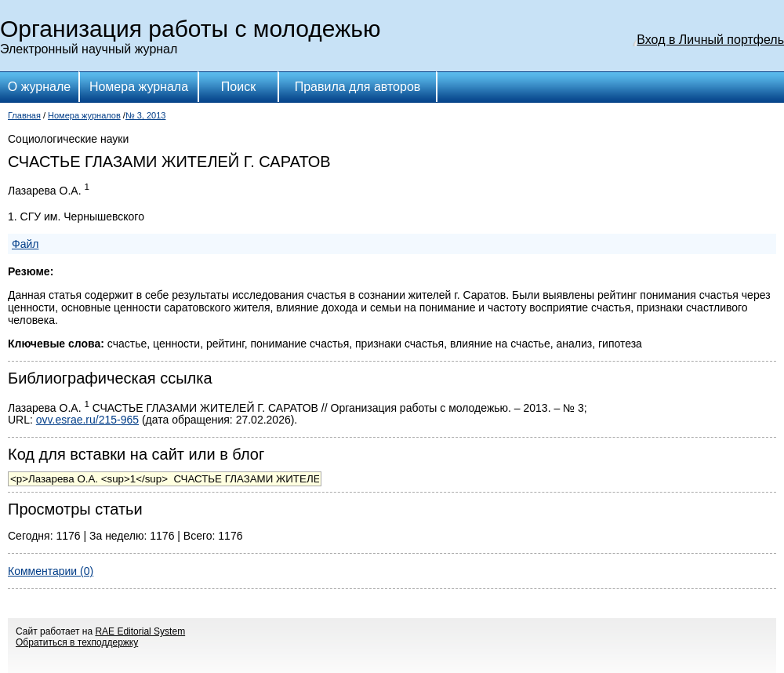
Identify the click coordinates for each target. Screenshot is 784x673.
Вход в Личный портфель (710, 40)
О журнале (39, 87)
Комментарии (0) (51, 571)
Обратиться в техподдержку (77, 642)
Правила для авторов (358, 87)
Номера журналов (84, 115)
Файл (25, 244)
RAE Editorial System (140, 631)
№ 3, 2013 (146, 115)
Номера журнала (139, 87)
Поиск (238, 87)
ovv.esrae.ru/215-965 (87, 420)
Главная (24, 115)
